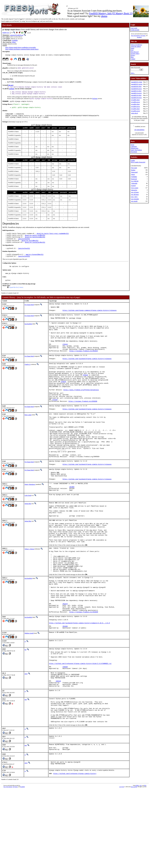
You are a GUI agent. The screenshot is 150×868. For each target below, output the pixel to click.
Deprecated (134, 172)
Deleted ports (135, 148)
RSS (145, 864)
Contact (133, 59)
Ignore (133, 174)
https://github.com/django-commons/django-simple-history (22, 49)
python (14, 42)
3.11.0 (4, 33)
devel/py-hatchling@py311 (35, 242)
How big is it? (135, 52)
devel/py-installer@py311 (35, 248)
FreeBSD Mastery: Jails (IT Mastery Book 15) (111, 13)
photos (104, 16)
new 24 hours (135, 192)
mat (26, 771)
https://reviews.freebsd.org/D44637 (84, 367)
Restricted (134, 179)
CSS (141, 864)
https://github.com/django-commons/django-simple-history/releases (90, 319)
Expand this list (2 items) (16, 294)
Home (132, 145)
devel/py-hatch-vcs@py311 (35, 240)
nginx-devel (134, 113)
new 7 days (134, 197)
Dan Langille (134, 865)
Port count (134, 168)
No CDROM (135, 181)
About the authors (136, 47)
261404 (65, 689)
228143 (58, 751)
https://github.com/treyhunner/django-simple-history (75, 853)
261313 (65, 663)
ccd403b (15, 41)
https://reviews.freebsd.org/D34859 (84, 673)
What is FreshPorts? (136, 45)
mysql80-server (136, 102)
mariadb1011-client (137, 82)
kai (25, 713)
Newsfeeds (134, 152)
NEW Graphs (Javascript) (138, 162)
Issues (132, 48)
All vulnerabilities (139, 130)
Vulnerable (134, 183)
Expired (133, 186)
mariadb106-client (136, 86)
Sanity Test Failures (136, 150)
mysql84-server (136, 107)
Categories (134, 146)
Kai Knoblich (28, 333)
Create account (135, 30)
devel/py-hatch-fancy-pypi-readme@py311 (53, 238)
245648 (65, 735)
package (12, 90)
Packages (95, 101)
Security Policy (135, 54)
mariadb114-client (136, 91)
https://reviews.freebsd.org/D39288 (83, 426)
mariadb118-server (136, 98)
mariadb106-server (136, 89)
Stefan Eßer (28, 543)
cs (25, 705)
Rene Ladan (28, 440)
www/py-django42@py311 (35, 260)
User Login (134, 28)
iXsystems (143, 36)
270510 (85, 394)
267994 (72, 526)
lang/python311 (24, 244)
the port (11, 86)
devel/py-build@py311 (30, 246)
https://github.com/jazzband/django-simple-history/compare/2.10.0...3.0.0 (79, 686)
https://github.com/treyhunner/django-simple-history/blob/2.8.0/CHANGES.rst (80, 731)
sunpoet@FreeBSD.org (17, 35)
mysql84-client (135, 104)
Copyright (122, 865)
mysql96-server (136, 111)
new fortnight (135, 199)
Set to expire (135, 188)
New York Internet (135, 36)
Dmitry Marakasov (30, 522)
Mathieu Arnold (29, 697)
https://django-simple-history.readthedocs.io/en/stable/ (21, 48)
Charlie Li (27, 381)
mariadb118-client (136, 95)
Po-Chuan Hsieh (29, 312)
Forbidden (134, 177)
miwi (26, 742)
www (8, 33)
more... (133, 73)
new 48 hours (135, 195)
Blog (132, 57)
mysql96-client (135, 109)
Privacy (133, 55)
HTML (137, 864)
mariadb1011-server (137, 84)
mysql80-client (135, 100)
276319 (65, 359)
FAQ (132, 50)
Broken (133, 170)
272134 (55, 424)
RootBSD (139, 37)
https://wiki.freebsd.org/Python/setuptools (81, 412)
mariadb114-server (136, 93)
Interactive (134, 190)
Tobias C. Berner (29, 597)
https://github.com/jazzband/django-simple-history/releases (87, 375)
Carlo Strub (28, 535)
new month (134, 201)
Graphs (133, 160)
